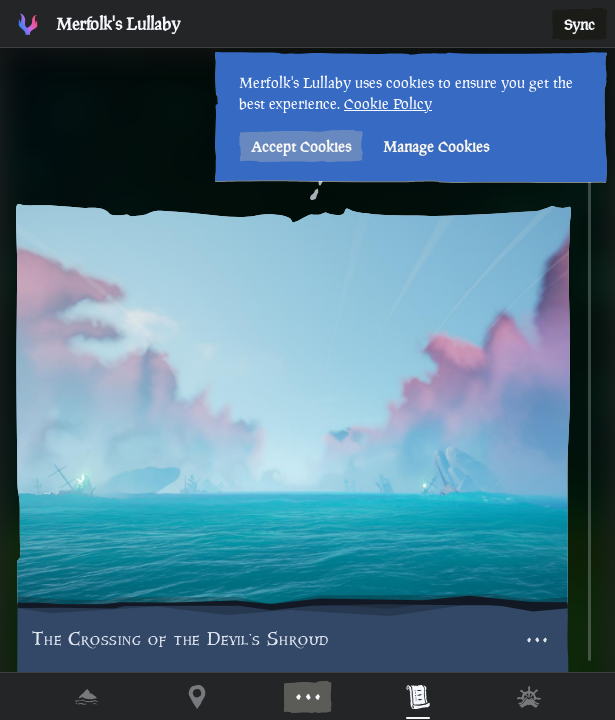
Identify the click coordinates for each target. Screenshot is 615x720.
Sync (579, 24)
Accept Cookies (299, 146)
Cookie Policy (386, 103)
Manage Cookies (434, 146)
